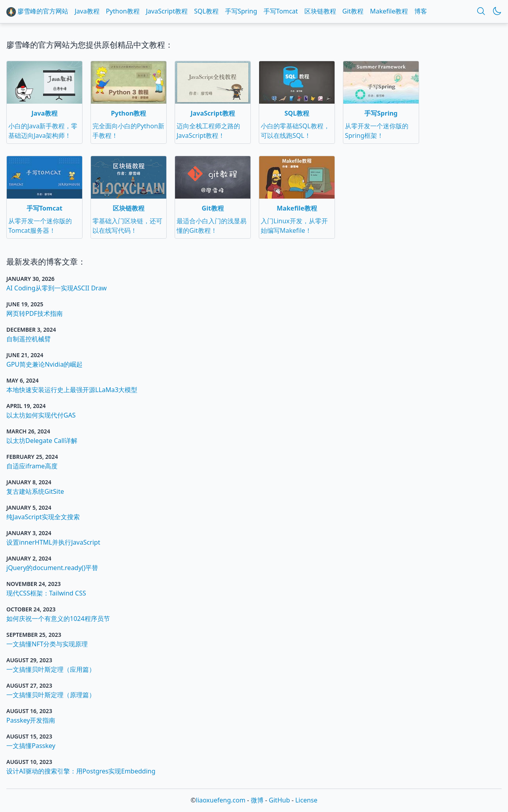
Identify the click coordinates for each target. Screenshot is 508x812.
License (306, 800)
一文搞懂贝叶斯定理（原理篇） (51, 695)
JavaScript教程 (167, 11)
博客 (421, 11)
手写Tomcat (281, 11)
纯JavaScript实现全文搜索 (43, 517)
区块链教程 (320, 11)
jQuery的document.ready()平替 (52, 568)
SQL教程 (206, 11)
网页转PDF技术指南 (35, 313)
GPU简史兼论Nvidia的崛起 (44, 364)
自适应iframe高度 (32, 466)
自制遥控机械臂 (29, 339)
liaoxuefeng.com (221, 800)
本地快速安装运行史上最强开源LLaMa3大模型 (72, 390)
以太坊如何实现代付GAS (41, 415)
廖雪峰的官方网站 (37, 12)
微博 (257, 800)
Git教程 (353, 11)
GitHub (279, 800)
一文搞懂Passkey (31, 746)
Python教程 (123, 11)
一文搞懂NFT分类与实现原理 (47, 644)
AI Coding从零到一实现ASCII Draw (57, 288)
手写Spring (241, 11)
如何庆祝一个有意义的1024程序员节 (58, 619)
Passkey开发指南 (31, 720)
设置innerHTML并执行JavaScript (53, 542)
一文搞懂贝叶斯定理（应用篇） (51, 669)
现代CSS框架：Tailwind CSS (46, 593)
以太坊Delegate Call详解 (42, 441)
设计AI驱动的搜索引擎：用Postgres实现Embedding (81, 771)
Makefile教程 (389, 11)
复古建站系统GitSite (35, 491)
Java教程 (87, 11)
